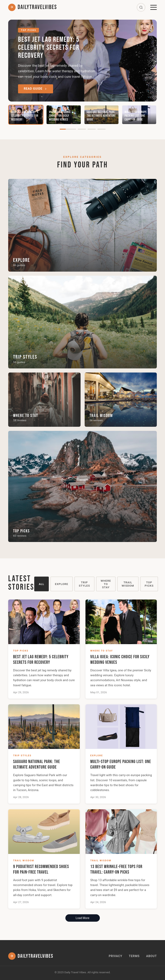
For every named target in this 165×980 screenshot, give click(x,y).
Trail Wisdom (128, 584)
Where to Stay (106, 584)
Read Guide (36, 89)
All (42, 584)
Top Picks (149, 584)
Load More (82, 918)
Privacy (115, 956)
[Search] (141, 7)
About (151, 956)
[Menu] (154, 7)
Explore (62, 584)
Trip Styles (84, 584)
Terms (134, 956)
